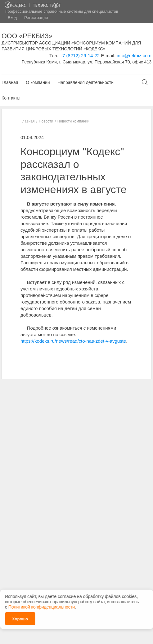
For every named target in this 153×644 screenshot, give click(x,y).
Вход (12, 18)
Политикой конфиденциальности (42, 606)
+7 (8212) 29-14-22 (80, 56)
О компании (38, 82)
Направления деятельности (86, 82)
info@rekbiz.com (134, 56)
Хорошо (20, 618)
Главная (10, 82)
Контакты (11, 98)
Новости (46, 121)
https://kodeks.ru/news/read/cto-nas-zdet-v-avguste (73, 341)
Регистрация (36, 18)
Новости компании (73, 121)
